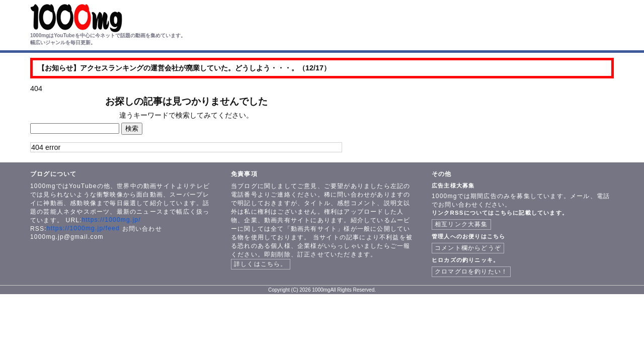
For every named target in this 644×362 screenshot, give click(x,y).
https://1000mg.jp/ (111, 220)
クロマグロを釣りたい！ (471, 271)
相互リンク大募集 (461, 224)
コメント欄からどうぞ (468, 248)
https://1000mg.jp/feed (83, 228)
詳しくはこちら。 (261, 264)
